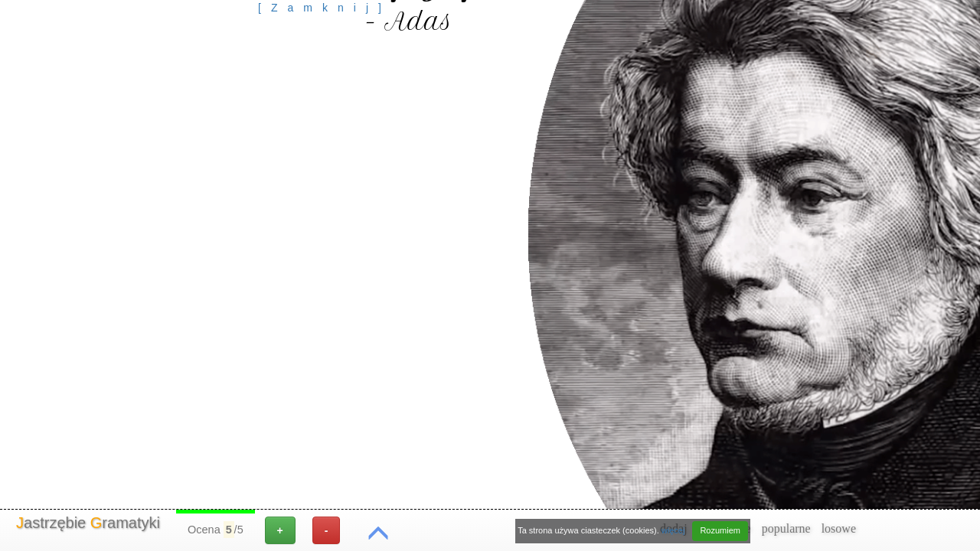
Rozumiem (720, 530)
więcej (673, 530)
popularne (786, 528)
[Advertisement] (325, 50)
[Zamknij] (325, 8)
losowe (839, 528)
